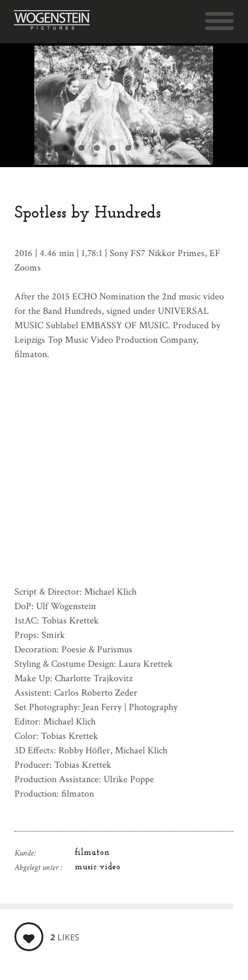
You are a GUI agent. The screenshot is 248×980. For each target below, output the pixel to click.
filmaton (92, 853)
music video (98, 867)
